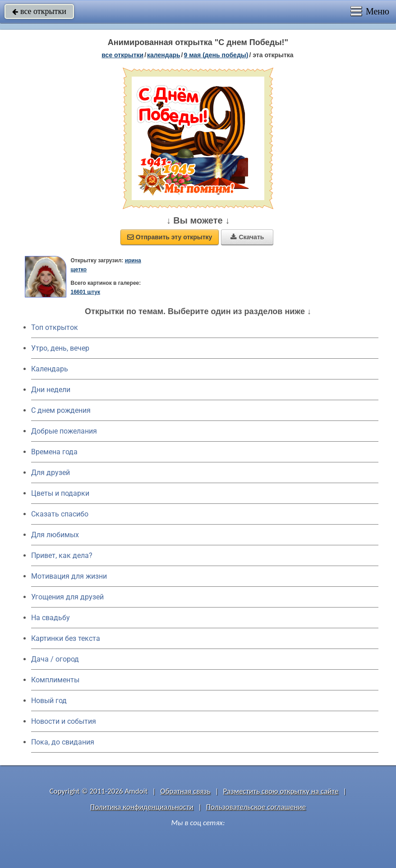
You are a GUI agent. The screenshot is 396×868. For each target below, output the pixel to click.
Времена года (54, 452)
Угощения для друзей (67, 597)
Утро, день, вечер (60, 348)
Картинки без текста (66, 638)
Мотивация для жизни (69, 576)
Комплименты (55, 680)
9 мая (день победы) (216, 55)
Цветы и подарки (60, 493)
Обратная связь (185, 791)
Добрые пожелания (64, 431)
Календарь (164, 55)
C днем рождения (61, 410)
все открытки (39, 11)
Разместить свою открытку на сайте (281, 791)
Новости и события (64, 721)
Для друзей (51, 473)
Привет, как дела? (62, 555)
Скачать (247, 237)
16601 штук (85, 292)
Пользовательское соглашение (256, 807)
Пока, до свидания (63, 742)
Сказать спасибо (60, 514)
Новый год (49, 701)
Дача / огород (55, 659)
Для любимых (55, 535)
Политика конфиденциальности (142, 807)
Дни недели (51, 390)
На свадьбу (51, 618)
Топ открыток (55, 327)
